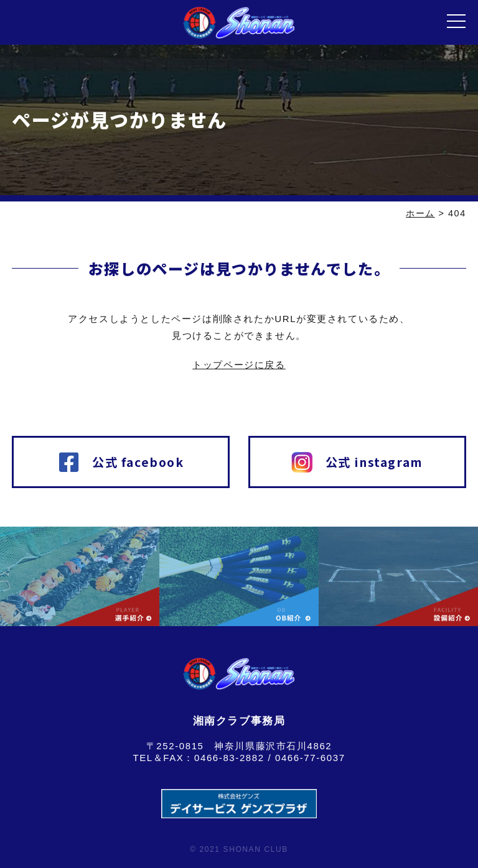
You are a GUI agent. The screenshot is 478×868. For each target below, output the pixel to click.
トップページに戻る (239, 365)
